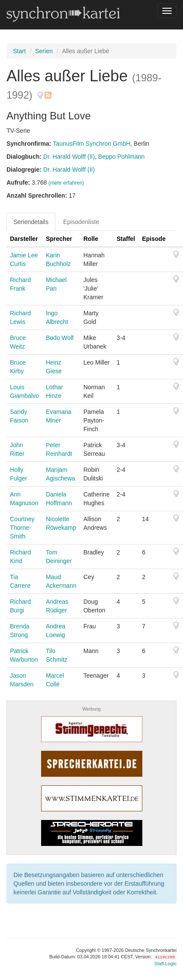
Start (19, 51)
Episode (154, 239)
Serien (44, 51)
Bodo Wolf (60, 338)
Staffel (126, 239)
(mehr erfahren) (66, 183)
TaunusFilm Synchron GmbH (91, 144)
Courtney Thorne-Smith (22, 528)
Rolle (91, 239)
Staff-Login (165, 964)
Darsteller (24, 239)
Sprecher (59, 239)
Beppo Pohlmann (121, 157)
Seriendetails (31, 222)
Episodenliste (81, 222)
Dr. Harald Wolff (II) (69, 157)
